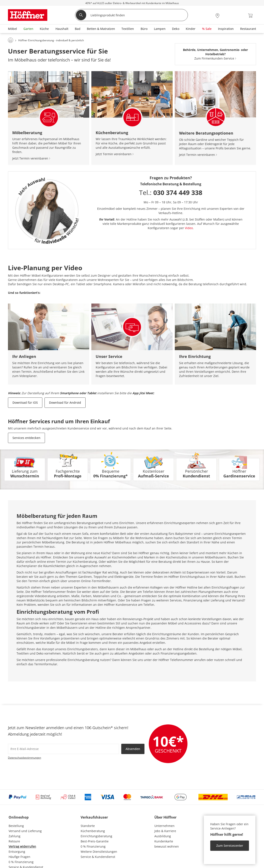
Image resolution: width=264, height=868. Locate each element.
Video (189, 228)
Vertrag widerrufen (22, 846)
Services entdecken (26, 438)
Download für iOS (25, 403)
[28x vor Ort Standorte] (217, 16)
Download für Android (65, 403)
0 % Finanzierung (21, 862)
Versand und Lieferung (25, 831)
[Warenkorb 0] (250, 16)
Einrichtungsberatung (96, 836)
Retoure (14, 841)
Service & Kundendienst (98, 857)
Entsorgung (17, 852)
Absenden (133, 749)
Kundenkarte (164, 841)
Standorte (88, 826)
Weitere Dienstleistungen (99, 852)
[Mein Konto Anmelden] (228, 16)
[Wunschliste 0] (239, 15)
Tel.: (171, 192)
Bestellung (16, 826)
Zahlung (15, 836)
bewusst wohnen (167, 846)
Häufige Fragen (19, 857)
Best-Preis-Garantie (95, 841)
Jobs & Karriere (165, 831)
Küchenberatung (93, 831)
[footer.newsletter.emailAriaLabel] (64, 749)
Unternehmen (164, 826)
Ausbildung (163, 836)
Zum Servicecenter (230, 846)
